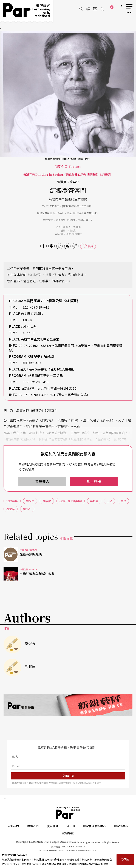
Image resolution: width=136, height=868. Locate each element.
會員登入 (42, 481)
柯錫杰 (72, 230)
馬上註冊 (94, 481)
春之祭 (11, 509)
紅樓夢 (34, 275)
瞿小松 (27, 509)
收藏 (90, 246)
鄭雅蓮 (77, 227)
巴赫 (109, 501)
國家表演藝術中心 (95, 826)
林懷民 (30, 501)
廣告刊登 (53, 826)
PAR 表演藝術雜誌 (68, 813)
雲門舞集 (12, 501)
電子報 (71, 826)
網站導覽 (68, 833)
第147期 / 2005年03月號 (68, 234)
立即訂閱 (68, 776)
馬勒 (123, 501)
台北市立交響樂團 (70, 501)
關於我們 (13, 826)
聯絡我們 (33, 826)
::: (121, 6)
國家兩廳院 (121, 826)
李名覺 (94, 501)
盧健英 (67, 227)
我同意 (125, 859)
